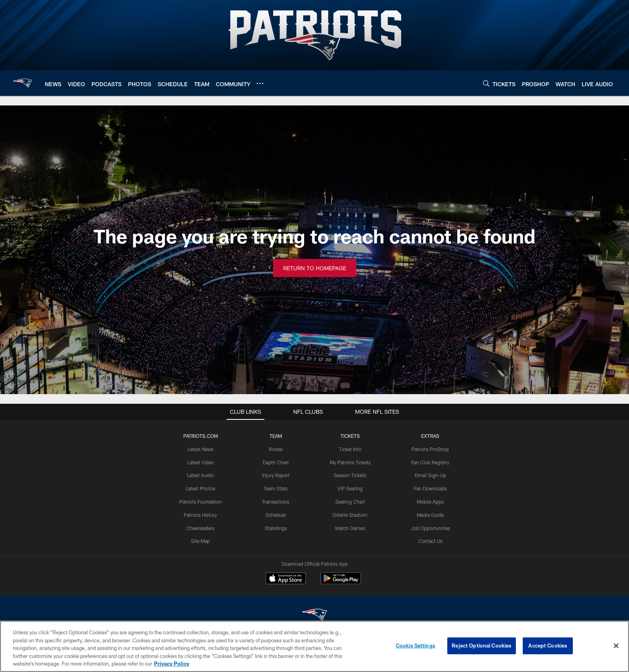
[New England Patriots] (314, 616)
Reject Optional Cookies (482, 646)
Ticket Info (350, 449)
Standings (276, 528)
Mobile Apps (430, 502)
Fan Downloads (430, 488)
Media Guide (430, 515)
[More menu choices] (260, 83)
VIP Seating (350, 488)
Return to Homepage (315, 268)
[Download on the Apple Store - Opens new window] (286, 579)
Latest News (201, 449)
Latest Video (201, 462)
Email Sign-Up (430, 475)
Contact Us (430, 541)
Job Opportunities (430, 528)
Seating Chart (350, 502)
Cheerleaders (201, 528)
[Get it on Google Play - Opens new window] (341, 582)
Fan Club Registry (430, 462)
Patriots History (200, 515)
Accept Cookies (548, 646)
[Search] (486, 83)
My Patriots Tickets (350, 462)
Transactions (276, 502)
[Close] (616, 646)
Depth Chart (276, 462)
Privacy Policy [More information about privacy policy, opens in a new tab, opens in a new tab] (172, 664)
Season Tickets (350, 475)
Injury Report (276, 475)
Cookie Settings (416, 646)
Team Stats (276, 488)
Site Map (200, 541)
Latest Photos (201, 488)
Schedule (276, 515)
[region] (314, 646)
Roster (276, 449)
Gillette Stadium (350, 515)
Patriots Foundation (201, 502)
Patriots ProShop (430, 449)
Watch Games (350, 528)
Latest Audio (200, 475)
